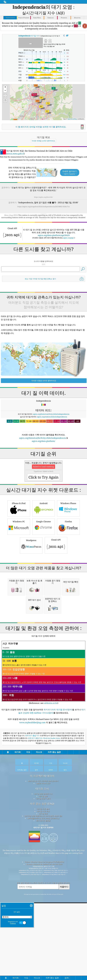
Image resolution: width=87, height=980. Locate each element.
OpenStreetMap (72, 119)
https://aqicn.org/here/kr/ (43, 197)
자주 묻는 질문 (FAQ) (42, 898)
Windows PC (19, 558)
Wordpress (31, 576)
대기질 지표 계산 (43, 905)
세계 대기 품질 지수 (33, 830)
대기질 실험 (43, 890)
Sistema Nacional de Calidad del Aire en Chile (44, 958)
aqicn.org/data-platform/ (43, 441)
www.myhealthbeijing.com (33, 816)
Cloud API (56, 576)
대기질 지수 (29, 36)
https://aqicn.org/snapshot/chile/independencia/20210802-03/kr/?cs (44, 206)
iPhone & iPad (19, 539)
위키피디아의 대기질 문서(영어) (58, 803)
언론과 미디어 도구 (43, 877)
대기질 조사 (42, 883)
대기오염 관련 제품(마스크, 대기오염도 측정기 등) (43, 910)
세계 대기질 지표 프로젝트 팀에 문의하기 (43, 875)
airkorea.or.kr (51, 797)
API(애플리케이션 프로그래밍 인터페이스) (43, 912)
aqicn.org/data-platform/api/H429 (54, 235)
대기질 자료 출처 (43, 903)
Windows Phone (68, 539)
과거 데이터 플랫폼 (43, 915)
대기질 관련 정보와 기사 (43, 888)
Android (44, 539)
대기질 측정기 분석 (43, 892)
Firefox (68, 558)
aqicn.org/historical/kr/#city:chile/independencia (43, 438)
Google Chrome (44, 558)
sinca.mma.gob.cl (16, 154)
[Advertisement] (43, 462)
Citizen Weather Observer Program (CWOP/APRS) (44, 956)
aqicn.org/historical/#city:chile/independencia (51, 414)
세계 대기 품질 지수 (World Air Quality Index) (44, 832)
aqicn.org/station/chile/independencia (52, 417)
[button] (33, 96)
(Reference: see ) (43, 767)
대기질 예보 (43, 908)
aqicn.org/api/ (69, 238)
